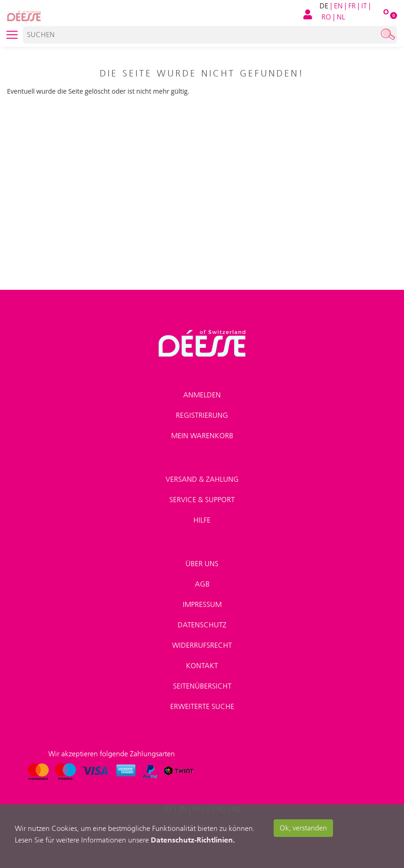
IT (364, 6)
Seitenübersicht (202, 686)
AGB (202, 584)
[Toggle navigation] (12, 35)
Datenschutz (202, 625)
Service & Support (202, 500)
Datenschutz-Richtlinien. (193, 840)
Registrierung (202, 415)
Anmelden (202, 395)
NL (341, 17)
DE (324, 6)
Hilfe (202, 520)
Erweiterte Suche (202, 706)
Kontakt (202, 666)
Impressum (202, 604)
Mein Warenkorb (202, 436)
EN (338, 6)
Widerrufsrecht (202, 645)
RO (326, 17)
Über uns (202, 564)
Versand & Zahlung (202, 479)
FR (352, 6)
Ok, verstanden (303, 828)
